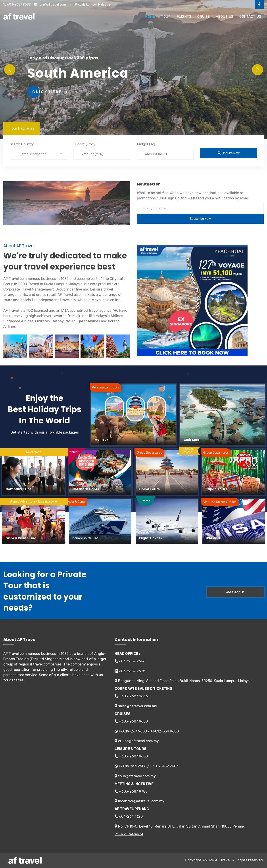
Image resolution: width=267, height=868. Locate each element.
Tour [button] (166, 17)
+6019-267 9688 (133, 731)
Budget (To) (146, 144)
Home (150, 17)
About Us (225, 17)
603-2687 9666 (130, 661)
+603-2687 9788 (131, 791)
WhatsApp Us (235, 592)
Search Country (22, 144)
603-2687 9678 (130, 671)
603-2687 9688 (17, 5)
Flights (184, 17)
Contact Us (250, 17)
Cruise (204, 17)
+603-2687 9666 (131, 696)
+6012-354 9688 (165, 731)
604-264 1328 (129, 816)
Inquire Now (229, 153)
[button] (257, 70)
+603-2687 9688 (131, 721)
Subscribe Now (200, 219)
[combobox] (38, 154)
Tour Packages (22, 128)
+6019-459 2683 (164, 766)
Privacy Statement (129, 834)
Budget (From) (85, 144)
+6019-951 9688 (133, 766)
